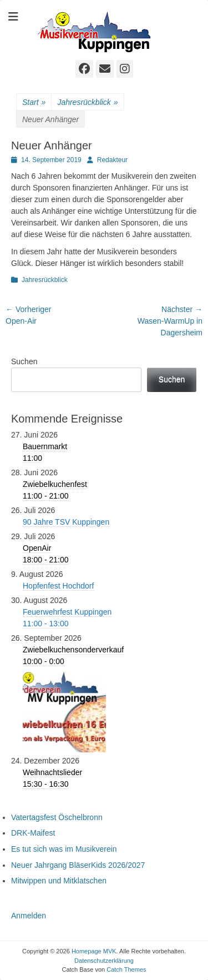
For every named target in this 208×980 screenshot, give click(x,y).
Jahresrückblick (87, 102)
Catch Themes (126, 969)
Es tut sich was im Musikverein (64, 849)
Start (34, 102)
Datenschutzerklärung (104, 961)
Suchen (24, 361)
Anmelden (29, 916)
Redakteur (112, 160)
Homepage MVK (94, 951)
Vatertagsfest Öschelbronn (57, 817)
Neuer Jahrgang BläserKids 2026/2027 (78, 865)
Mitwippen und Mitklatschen (59, 881)
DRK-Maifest (33, 833)
